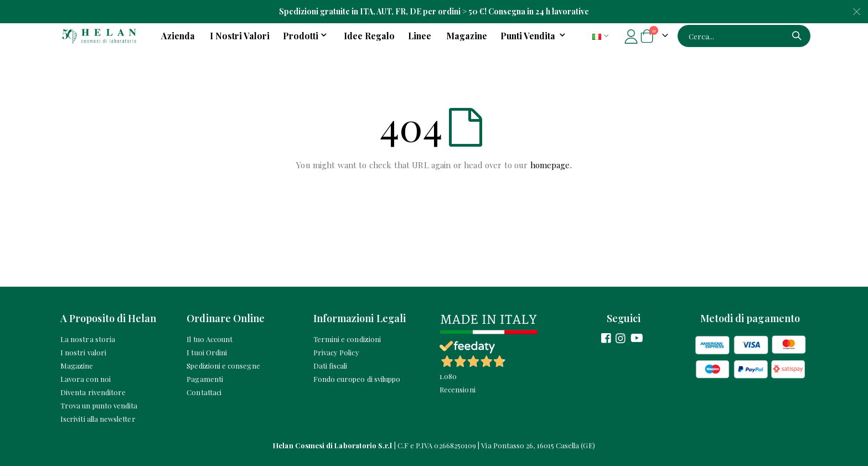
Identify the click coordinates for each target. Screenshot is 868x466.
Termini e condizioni (347, 339)
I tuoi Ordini (207, 352)
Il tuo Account (210, 339)
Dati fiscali (330, 366)
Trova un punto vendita (99, 405)
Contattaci (204, 392)
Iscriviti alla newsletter (98, 419)
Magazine (77, 366)
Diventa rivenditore (93, 392)
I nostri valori (83, 352)
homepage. (551, 165)
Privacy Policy (336, 352)
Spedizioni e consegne (223, 366)
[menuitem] (535, 36)
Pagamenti (205, 379)
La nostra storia (88, 339)
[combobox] (744, 36)
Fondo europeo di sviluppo (357, 379)
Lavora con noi (86, 379)
